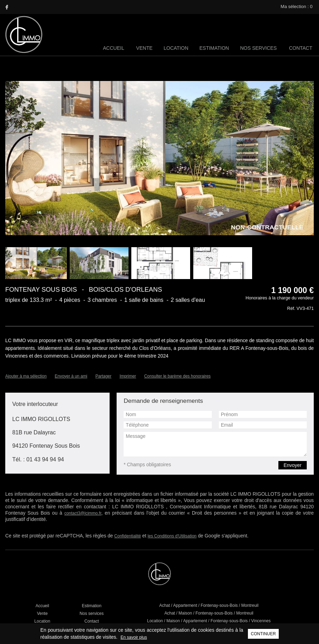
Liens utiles (108, 624)
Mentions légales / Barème (147, 624)
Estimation (215, 48)
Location (177, 48)
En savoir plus (98, 637)
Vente (146, 48)
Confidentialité (113, 520)
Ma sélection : (297, 6)
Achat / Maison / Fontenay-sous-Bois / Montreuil (209, 597)
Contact (301, 48)
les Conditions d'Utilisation (157, 520)
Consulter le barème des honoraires (178, 370)
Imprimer (128, 370)
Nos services (259, 48)
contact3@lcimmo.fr (242, 498)
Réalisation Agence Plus (199, 624)
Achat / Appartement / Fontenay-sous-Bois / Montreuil (209, 589)
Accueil (116, 48)
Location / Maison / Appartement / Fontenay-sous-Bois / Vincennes (209, 604)
